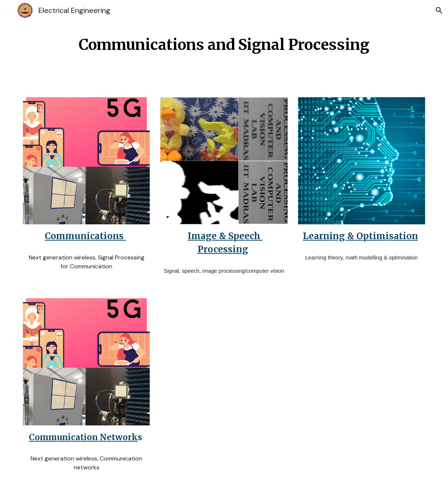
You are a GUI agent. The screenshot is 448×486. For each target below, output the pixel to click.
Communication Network (83, 437)
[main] (224, 44)
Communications (85, 236)
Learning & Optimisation (360, 236)
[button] (9, 10)
